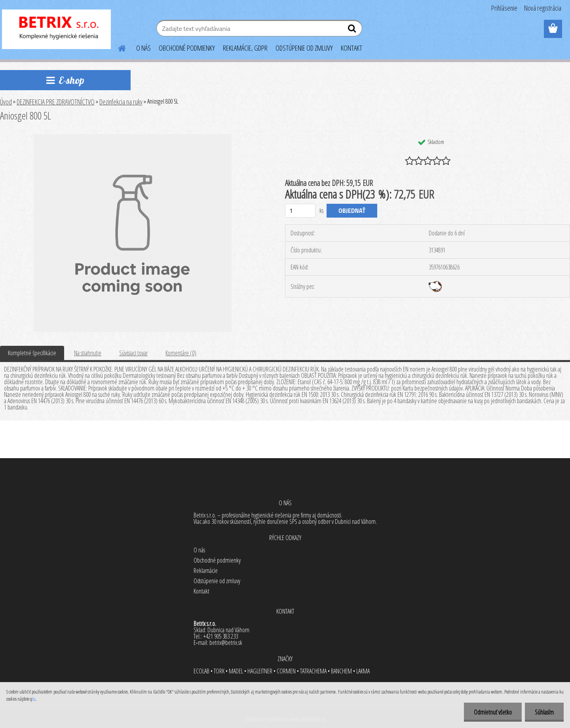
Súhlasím (544, 712)
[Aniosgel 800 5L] (133, 137)
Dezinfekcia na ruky (121, 102)
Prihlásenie (504, 8)
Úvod (6, 102)
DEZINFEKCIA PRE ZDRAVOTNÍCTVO (56, 102)
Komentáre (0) (181, 353)
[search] (353, 30)
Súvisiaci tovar (133, 353)
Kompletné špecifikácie (32, 353)
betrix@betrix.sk (226, 643)
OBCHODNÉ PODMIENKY (187, 48)
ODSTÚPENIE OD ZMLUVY (304, 48)
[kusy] (300, 211)
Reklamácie (206, 571)
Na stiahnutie (88, 353)
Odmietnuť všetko (493, 712)
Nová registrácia (543, 8)
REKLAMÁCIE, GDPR (245, 48)
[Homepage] (117, 47)
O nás (199, 550)
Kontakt (201, 591)
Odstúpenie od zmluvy (217, 581)
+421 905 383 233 (220, 636)
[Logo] (56, 29)
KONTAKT (351, 48)
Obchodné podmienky (217, 560)
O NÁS (143, 48)
